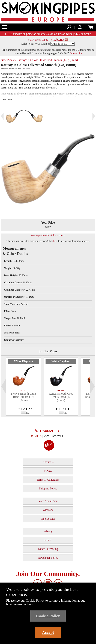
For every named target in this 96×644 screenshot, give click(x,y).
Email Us (36, 436)
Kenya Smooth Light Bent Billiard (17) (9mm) (24, 397)
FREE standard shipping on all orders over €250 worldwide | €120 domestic (48, 34)
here (55, 241)
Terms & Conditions (48, 480)
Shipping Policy (48, 488)
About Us (48, 462)
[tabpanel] (24, 386)
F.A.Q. (48, 471)
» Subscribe (60, 40)
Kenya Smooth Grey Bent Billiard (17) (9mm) (61, 397)
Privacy (48, 531)
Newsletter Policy (48, 558)
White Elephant (23, 361)
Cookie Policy (35, 600)
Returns (48, 540)
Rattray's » (23, 60)
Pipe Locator (48, 519)
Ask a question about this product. (48, 235)
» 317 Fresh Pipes (38, 40)
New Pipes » (8, 60)
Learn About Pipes (48, 501)
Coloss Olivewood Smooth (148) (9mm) (54, 60)
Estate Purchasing (48, 549)
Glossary (48, 510)
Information (76, 53)
